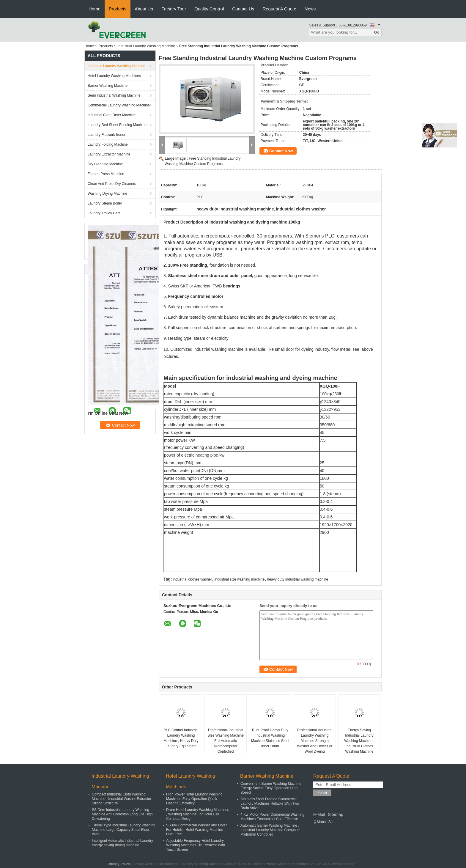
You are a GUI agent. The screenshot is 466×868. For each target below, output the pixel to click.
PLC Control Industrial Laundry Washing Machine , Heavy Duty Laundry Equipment (181, 738)
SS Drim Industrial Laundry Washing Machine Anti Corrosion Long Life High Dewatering (122, 814)
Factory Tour (174, 9)
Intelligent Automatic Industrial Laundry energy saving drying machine (122, 843)
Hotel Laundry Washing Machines (114, 76)
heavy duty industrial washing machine (298, 579)
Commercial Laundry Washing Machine (119, 105)
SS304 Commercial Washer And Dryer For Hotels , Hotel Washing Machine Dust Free (196, 830)
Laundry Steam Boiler (105, 203)
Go (377, 32)
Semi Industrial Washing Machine (114, 95)
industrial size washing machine (240, 579)
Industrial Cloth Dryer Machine (112, 115)
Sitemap (335, 814)
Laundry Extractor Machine (109, 154)
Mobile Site (324, 822)
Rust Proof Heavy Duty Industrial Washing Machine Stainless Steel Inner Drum (270, 738)
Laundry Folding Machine (108, 144)
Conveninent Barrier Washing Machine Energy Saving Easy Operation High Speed (271, 788)
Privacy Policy (119, 864)
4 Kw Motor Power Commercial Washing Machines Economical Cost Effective (272, 817)
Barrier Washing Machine (108, 86)
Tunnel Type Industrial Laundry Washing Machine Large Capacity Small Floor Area (124, 830)
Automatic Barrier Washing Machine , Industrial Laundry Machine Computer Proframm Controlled (270, 830)
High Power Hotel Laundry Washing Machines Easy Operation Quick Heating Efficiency (194, 799)
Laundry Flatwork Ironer (107, 135)
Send (322, 793)
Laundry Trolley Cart (104, 213)
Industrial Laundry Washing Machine (146, 46)
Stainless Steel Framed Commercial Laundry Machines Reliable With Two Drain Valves (270, 803)
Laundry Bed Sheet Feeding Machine (117, 125)
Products (118, 9)
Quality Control (209, 9)
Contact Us (243, 9)
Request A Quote (279, 9)
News (310, 9)
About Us (144, 9)
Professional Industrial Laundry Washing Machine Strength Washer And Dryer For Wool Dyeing (315, 741)
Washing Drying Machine (107, 194)
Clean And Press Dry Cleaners (112, 184)
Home (95, 9)
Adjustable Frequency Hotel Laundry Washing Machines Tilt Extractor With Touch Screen (196, 845)
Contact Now (281, 151)
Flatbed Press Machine (106, 174)
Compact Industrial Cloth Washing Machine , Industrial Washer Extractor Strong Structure (122, 799)
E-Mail (319, 814)
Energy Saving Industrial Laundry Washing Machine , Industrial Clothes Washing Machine (359, 741)
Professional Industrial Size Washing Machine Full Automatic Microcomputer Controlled (226, 741)
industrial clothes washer (192, 579)
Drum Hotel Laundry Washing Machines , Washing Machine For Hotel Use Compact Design (198, 814)
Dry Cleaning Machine (105, 164)
